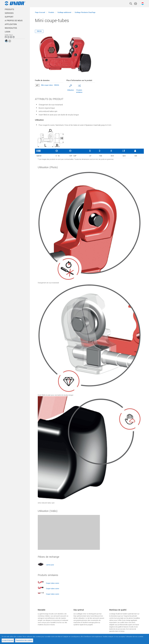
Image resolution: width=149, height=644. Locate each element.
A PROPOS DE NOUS (14, 21)
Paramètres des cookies (24, 640)
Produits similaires (79, 91)
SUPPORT (9, 17)
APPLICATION (11, 24)
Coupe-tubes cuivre (53, 583)
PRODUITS (9, 9)
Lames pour (50, 565)
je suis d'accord (8, 640)
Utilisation (71, 90)
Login (7, 32)
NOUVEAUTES (11, 28)
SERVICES (9, 13)
